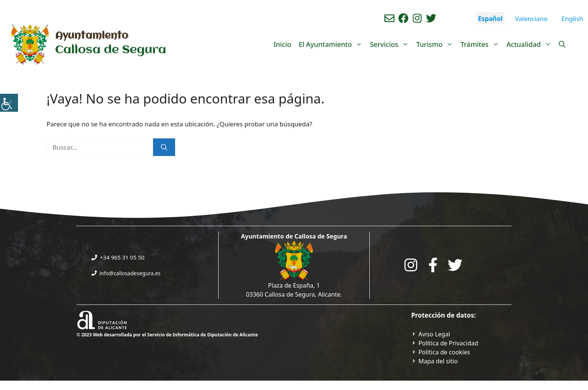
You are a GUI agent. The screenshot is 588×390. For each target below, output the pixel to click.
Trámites (482, 44)
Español (490, 19)
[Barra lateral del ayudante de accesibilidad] (9, 103)
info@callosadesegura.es (130, 273)
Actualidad (531, 44)
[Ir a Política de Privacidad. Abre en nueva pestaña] (431, 334)
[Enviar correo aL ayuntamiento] (389, 18)
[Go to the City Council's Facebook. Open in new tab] (433, 265)
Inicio (282, 44)
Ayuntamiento (92, 36)
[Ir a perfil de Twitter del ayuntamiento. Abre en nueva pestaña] (431, 18)
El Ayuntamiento (332, 44)
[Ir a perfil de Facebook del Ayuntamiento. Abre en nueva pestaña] (403, 18)
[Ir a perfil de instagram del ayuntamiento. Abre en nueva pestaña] (417, 18)
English (572, 19)
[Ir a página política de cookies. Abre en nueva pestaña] (441, 352)
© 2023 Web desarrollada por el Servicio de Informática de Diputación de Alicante (167, 335)
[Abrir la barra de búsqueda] (562, 44)
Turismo (436, 44)
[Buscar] (164, 147)
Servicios (391, 44)
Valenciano (531, 19)
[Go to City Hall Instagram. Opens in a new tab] (411, 265)
